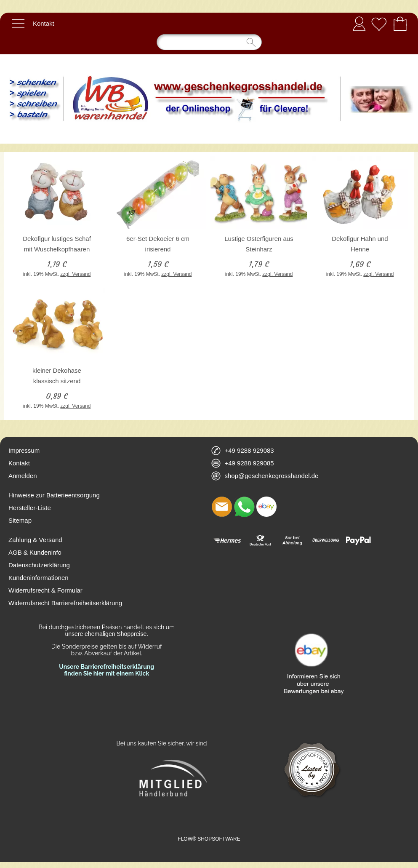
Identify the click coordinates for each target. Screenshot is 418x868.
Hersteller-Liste (30, 508)
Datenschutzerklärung (39, 565)
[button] (18, 24)
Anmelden (359, 23)
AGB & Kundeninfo (35, 552)
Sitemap (20, 520)
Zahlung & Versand (35, 540)
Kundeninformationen (39, 578)
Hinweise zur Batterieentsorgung (54, 495)
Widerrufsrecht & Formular (45, 590)
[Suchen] (209, 42)
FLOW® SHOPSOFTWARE (209, 839)
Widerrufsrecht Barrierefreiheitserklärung (65, 603)
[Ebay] (266, 507)
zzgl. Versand (75, 274)
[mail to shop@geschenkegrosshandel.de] (222, 507)
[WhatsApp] (244, 507)
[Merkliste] (379, 24)
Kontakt (44, 23)
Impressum (24, 450)
